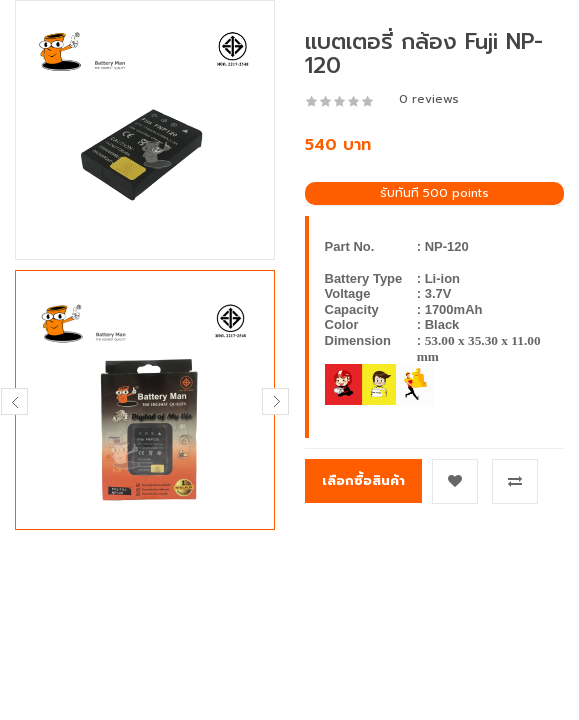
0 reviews (429, 99)
